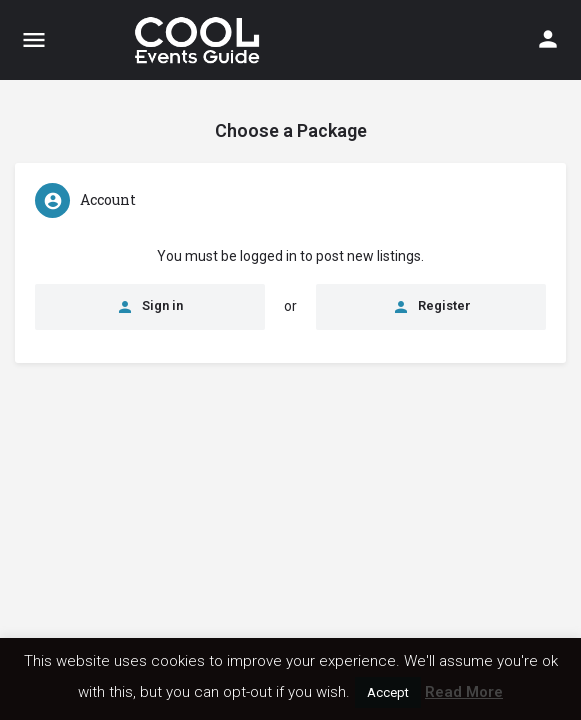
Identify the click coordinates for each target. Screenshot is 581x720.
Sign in (149, 307)
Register (431, 307)
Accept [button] (388, 692)
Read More (464, 692)
